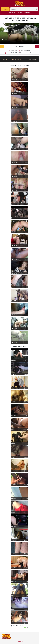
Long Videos (27, 13)
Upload (5, 9)
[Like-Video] (2, 46)
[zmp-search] (24, 9)
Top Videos (12, 13)
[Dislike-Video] (37, 46)
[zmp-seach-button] (36, 9)
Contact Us (20, 642)
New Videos (19, 13)
